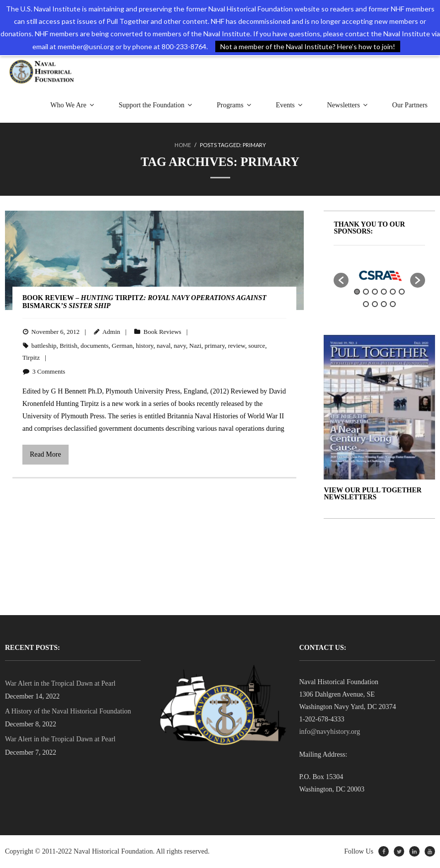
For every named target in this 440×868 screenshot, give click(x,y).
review (236, 346)
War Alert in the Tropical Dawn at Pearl (60, 683)
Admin (111, 332)
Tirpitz (31, 358)
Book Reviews (162, 332)
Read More (45, 455)
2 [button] (366, 292)
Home (183, 146)
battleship (44, 346)
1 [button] (357, 292)
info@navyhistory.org (330, 732)
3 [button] (375, 292)
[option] (379, 276)
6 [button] (402, 292)
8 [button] (375, 305)
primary (215, 346)
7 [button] (366, 305)
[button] (341, 281)
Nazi (196, 346)
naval (164, 346)
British (68, 346)
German (122, 346)
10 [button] (393, 305)
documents (94, 346)
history (144, 346)
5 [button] (393, 292)
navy (180, 346)
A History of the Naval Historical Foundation (68, 712)
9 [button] (384, 305)
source (257, 346)
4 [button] (384, 292)
